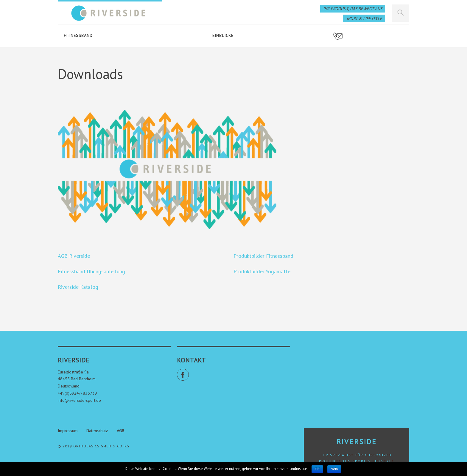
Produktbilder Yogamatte (262, 271)
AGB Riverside (74, 256)
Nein (334, 469)
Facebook (189, 372)
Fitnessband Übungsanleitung (91, 271)
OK (317, 469)
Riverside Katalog (78, 287)
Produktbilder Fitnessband (263, 256)
